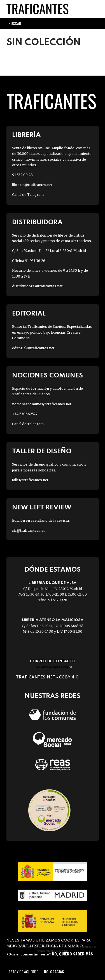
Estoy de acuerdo (24, 971)
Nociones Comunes (47, 376)
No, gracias (54, 971)
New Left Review (42, 508)
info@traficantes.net (53, 667)
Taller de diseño (42, 452)
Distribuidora (37, 222)
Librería (26, 135)
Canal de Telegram (28, 195)
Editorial (29, 314)
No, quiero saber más (73, 954)
